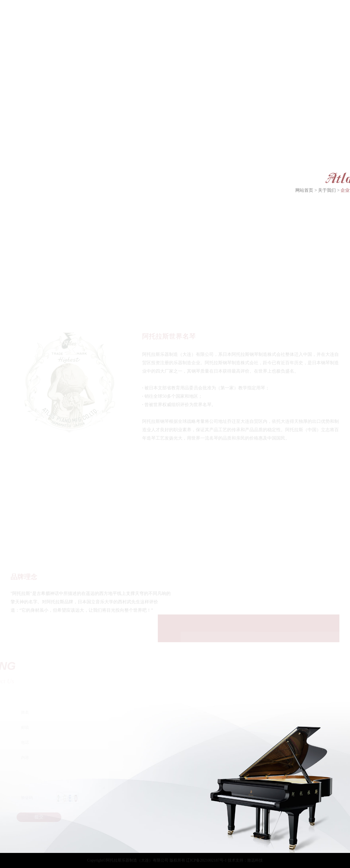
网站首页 (315, 190)
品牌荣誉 (36, 186)
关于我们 (337, 190)
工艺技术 (80, 186)
